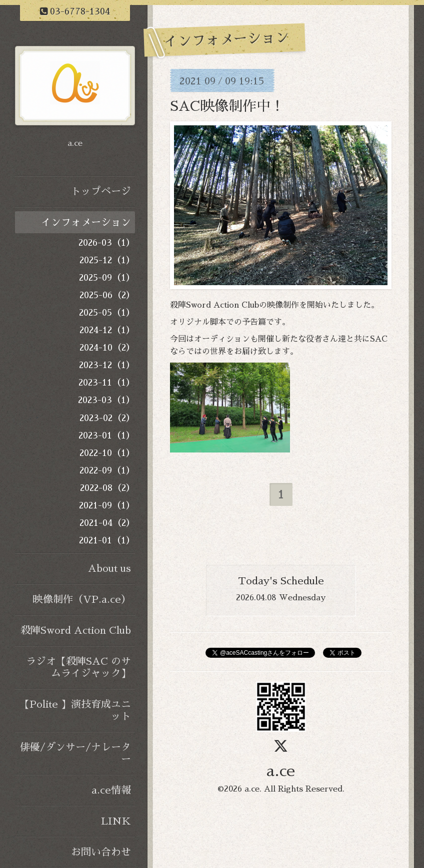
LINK (116, 821)
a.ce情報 (111, 790)
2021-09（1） (107, 505)
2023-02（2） (107, 418)
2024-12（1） (107, 330)
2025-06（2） (107, 295)
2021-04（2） (107, 523)
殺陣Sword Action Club (76, 630)
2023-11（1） (107, 383)
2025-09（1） (107, 278)
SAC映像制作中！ (227, 106)
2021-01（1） (107, 540)
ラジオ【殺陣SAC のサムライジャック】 (78, 667)
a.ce (281, 771)
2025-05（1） (107, 313)
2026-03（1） (107, 243)
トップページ (101, 191)
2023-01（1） (107, 435)
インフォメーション (86, 222)
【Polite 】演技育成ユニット (75, 710)
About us (109, 568)
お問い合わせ (101, 852)
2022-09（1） (107, 470)
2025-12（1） (107, 260)
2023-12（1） (107, 365)
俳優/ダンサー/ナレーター (75, 753)
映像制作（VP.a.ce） (82, 599)
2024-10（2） (107, 348)
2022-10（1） (107, 453)
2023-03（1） (106, 400)
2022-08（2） (107, 488)
